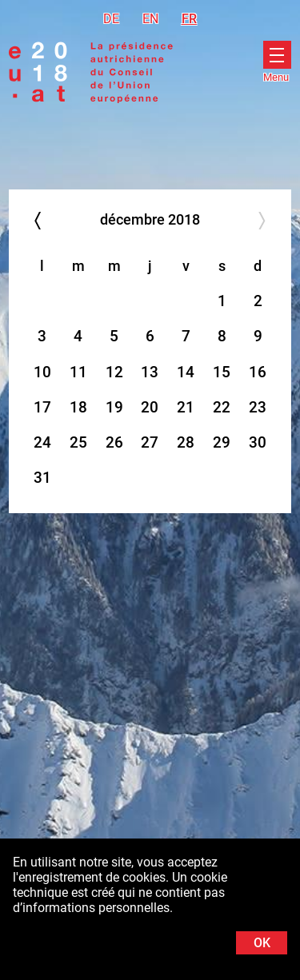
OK (262, 943)
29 (222, 442)
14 (186, 372)
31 (42, 478)
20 (150, 407)
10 (42, 372)
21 (186, 407)
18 (78, 407)
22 (222, 407)
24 (42, 442)
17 (42, 407)
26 (114, 442)
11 (78, 372)
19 (114, 407)
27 (150, 442)
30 (258, 442)
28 (186, 442)
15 (222, 372)
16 (258, 372)
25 (78, 442)
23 (258, 407)
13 (150, 372)
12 (114, 372)
